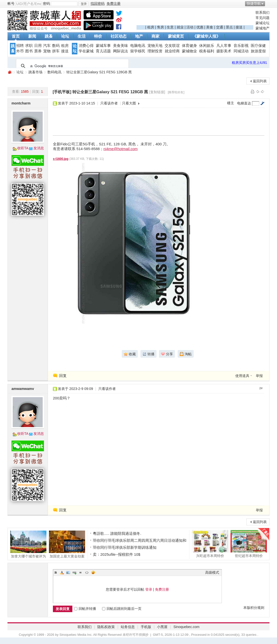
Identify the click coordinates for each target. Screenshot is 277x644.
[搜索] (72, 66)
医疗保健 (258, 46)
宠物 (47, 51)
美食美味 (121, 46)
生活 (82, 36)
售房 (160, 27)
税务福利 (207, 51)
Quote (81, 572)
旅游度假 (258, 51)
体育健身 (189, 46)
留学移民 (138, 51)
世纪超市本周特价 (249, 544)
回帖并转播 (85, 609)
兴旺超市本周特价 (210, 544)
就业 (180, 27)
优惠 (200, 27)
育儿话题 (103, 51)
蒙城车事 (103, 46)
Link (74, 572)
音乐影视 (241, 46)
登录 (149, 589)
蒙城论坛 (263, 23)
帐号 (11, 3)
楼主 (231, 103)
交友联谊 (172, 46)
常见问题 (263, 18)
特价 (98, 36)
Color (62, 572)
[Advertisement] (195, 18)
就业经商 (172, 51)
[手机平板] (62, 92)
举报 (259, 376)
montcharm (21, 103)
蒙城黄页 (176, 36)
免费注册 (162, 589)
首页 (16, 36)
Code (87, 572)
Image (68, 572)
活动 (190, 27)
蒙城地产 (263, 28)
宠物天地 (155, 46)
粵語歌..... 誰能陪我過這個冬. (117, 533)
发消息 (39, 148)
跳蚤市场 (35, 72)
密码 (46, 3)
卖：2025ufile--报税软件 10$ (117, 554)
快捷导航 (254, 3)
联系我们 (263, 12)
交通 (220, 27)
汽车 (47, 46)
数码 (56, 46)
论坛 (65, 36)
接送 (239, 27)
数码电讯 (54, 72)
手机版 (146, 627)
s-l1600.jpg (61, 159)
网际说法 (121, 51)
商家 (155, 36)
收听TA (23, 148)
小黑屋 (162, 627)
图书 (29, 51)
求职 (29, 46)
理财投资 (155, 51)
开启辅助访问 (268, 3)
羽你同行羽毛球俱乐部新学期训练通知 (125, 547)
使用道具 (242, 376)
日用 (38, 46)
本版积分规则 (254, 608)
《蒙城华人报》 (206, 36)
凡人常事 (224, 46)
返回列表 (260, 81)
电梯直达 (244, 103)
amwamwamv (23, 389)
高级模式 (212, 572)
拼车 (56, 51)
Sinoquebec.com (186, 627)
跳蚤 (49, 36)
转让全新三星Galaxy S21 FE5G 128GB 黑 (99, 72)
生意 (170, 27)
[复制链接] (157, 92)
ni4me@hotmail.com (121, 149)
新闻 (32, 36)
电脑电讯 (138, 46)
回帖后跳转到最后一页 (122, 609)
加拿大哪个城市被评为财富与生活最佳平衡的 (28, 544)
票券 (38, 51)
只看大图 (129, 103)
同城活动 (241, 51)
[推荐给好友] (176, 92)
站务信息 (128, 627)
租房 (151, 27)
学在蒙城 (86, 51)
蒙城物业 (189, 51)
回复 (63, 376)
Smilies (93, 572)
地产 (139, 36)
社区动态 (119, 36)
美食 (210, 27)
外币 (20, 51)
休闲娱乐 (207, 46)
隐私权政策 (106, 627)
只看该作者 (109, 103)
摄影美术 (224, 51)
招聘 (20, 46)
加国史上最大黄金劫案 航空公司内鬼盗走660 (67, 544)
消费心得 (86, 46)
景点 (229, 27)
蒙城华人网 (9, 72)
